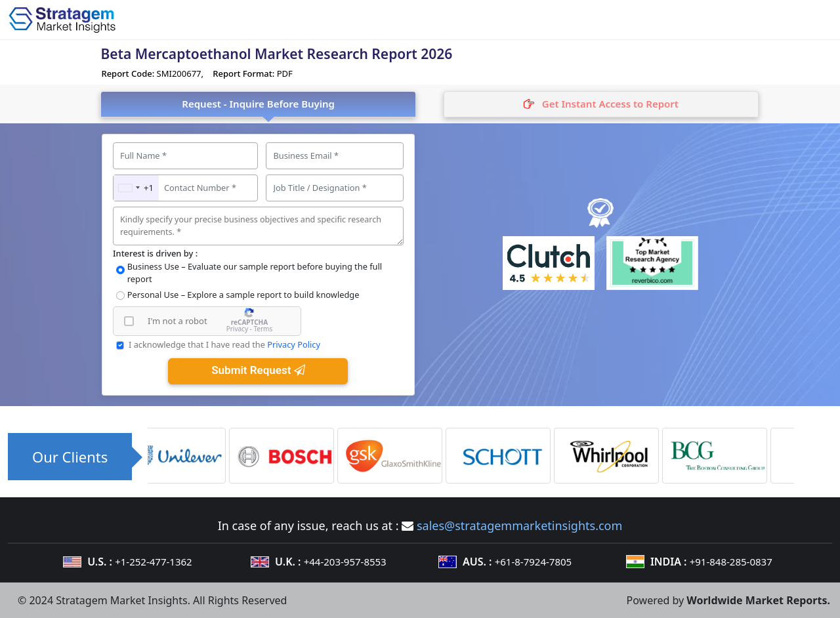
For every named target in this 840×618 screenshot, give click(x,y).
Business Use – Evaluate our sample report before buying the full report (255, 273)
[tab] (601, 104)
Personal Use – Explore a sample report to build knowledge (243, 295)
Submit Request (258, 370)
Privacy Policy (294, 344)
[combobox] (136, 188)
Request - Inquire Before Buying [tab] (258, 104)
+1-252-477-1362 (153, 562)
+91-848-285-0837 (731, 562)
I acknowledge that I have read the (224, 344)
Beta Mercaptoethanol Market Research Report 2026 (276, 54)
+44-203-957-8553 (345, 562)
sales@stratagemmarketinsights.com (519, 525)
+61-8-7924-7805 (533, 562)
